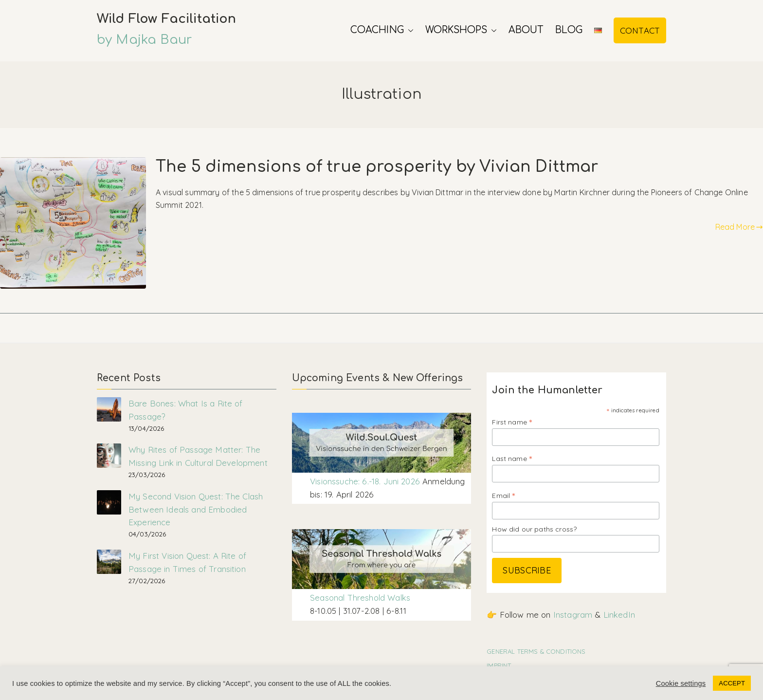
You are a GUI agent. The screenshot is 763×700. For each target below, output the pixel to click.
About (526, 30)
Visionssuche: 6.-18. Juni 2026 (366, 481)
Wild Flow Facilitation (167, 19)
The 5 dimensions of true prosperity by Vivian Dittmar (377, 167)
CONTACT (640, 30)
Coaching (382, 30)
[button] (409, 30)
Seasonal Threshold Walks (360, 598)
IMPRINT (499, 665)
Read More (739, 227)
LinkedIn (619, 615)
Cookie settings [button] (681, 683)
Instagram (573, 615)
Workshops (461, 30)
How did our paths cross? (534, 529)
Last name (512, 458)
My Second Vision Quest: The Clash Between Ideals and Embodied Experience (196, 509)
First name (512, 422)
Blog (569, 30)
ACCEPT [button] (732, 683)
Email (503, 495)
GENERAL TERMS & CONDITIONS (536, 651)
